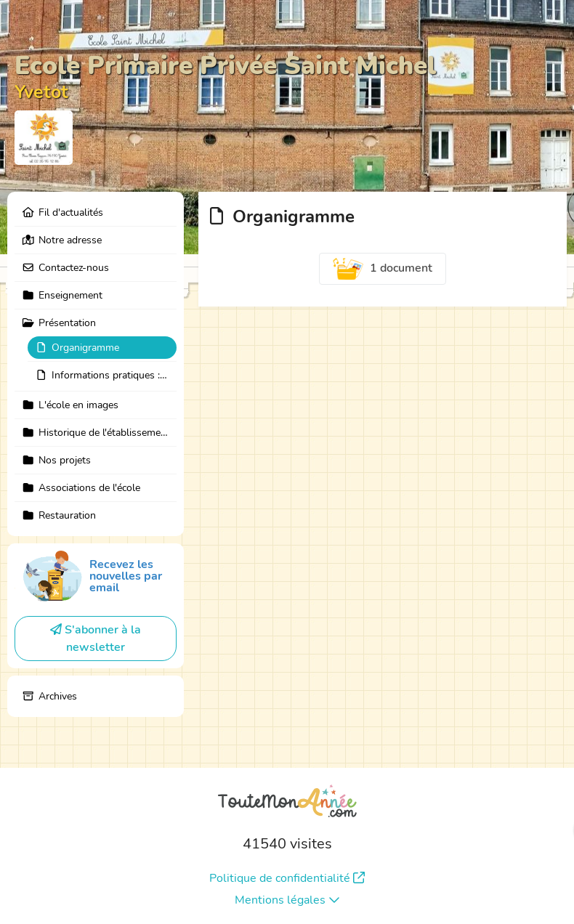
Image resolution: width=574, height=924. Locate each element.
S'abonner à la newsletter (96, 639)
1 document (383, 269)
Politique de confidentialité (287, 878)
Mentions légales (287, 900)
